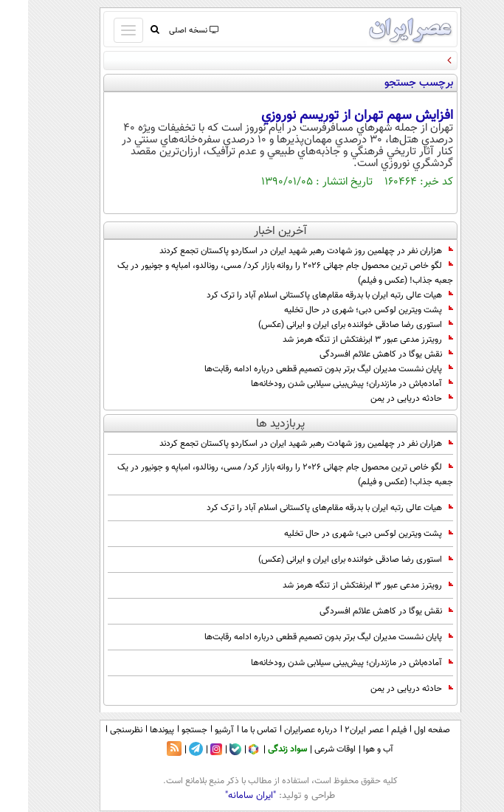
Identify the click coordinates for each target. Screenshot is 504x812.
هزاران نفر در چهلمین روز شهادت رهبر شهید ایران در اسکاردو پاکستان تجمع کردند (278, 251)
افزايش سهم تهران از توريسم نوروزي (329, 116)
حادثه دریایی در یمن (384, 399)
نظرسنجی (98, 730)
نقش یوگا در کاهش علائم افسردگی (358, 354)
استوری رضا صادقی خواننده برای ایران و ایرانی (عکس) (328, 325)
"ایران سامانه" (222, 796)
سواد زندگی (259, 749)
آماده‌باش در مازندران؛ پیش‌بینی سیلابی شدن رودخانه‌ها (324, 384)
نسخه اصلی (165, 31)
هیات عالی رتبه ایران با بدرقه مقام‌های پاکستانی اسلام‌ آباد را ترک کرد (302, 295)
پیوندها (134, 730)
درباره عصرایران (283, 730)
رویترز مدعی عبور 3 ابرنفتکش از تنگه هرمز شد (340, 340)
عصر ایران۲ (336, 730)
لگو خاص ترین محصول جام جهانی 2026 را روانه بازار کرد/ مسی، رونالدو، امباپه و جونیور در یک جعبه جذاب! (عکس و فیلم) (257, 273)
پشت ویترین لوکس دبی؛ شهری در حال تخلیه (341, 310)
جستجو (166, 730)
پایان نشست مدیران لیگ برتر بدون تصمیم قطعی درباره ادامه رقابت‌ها (301, 369)
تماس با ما (231, 730)
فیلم (371, 730)
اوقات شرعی (307, 749)
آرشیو (196, 730)
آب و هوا (350, 749)
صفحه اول (404, 730)
